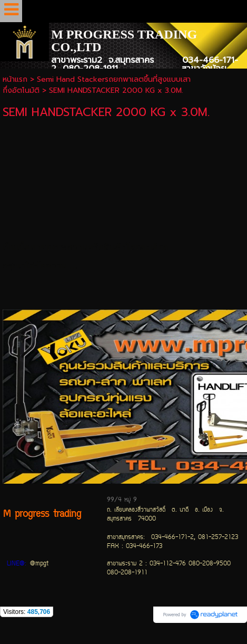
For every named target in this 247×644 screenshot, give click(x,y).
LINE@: (17, 564)
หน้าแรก (15, 79)
